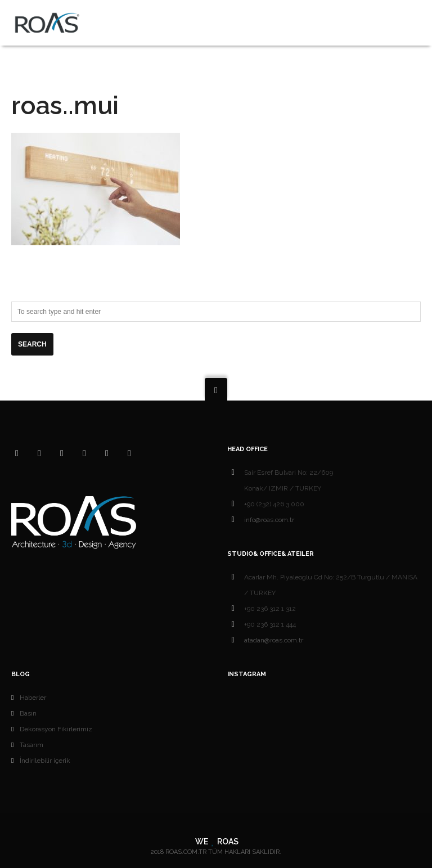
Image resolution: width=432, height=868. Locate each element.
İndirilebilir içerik (45, 761)
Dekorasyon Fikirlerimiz (56, 729)
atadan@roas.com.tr (274, 640)
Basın (28, 713)
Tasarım (31, 745)
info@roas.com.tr (269, 520)
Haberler (33, 698)
